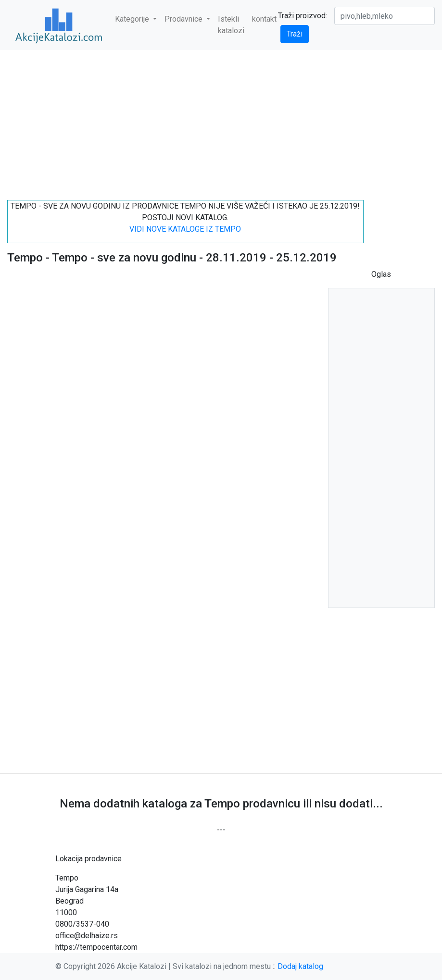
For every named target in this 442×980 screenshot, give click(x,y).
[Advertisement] (221, 121)
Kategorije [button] (133, 19)
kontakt (264, 19)
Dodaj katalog (300, 966)
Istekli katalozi (231, 25)
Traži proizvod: (303, 16)
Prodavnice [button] (184, 19)
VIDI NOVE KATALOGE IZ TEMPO (185, 229)
